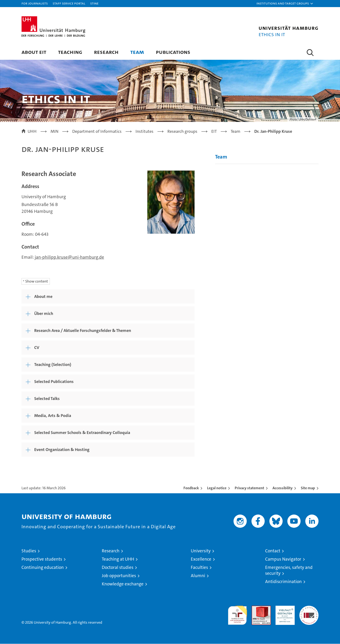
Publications (173, 52)
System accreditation (309, 611)
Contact (273, 551)
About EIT (34, 52)
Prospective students (42, 559)
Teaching (70, 52)
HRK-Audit (284, 608)
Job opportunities (119, 576)
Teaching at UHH (118, 559)
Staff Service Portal (69, 3)
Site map (308, 488)
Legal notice (217, 488)
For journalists (35, 3)
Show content (37, 281)
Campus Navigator (283, 559)
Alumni (198, 576)
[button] (285, 4)
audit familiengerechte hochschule (237, 613)
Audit (256, 608)
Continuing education (43, 568)
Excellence (201, 559)
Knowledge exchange (123, 584)
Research (106, 52)
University (201, 551)
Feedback (191, 488)
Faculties (199, 568)
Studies (29, 551)
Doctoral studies (118, 568)
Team (137, 52)
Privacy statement (249, 488)
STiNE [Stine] (94, 3)
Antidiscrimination (283, 582)
